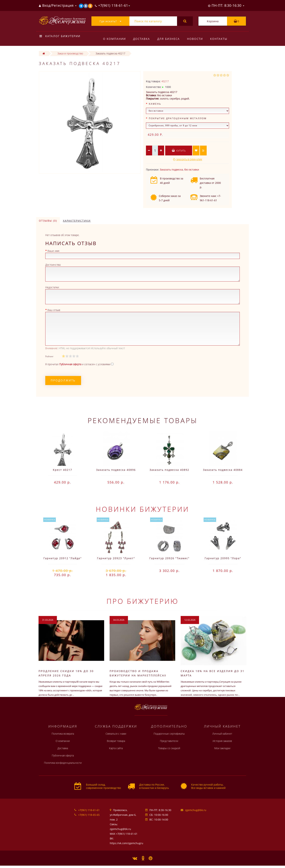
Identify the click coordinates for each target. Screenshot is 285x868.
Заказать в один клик (189, 159)
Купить (179, 151)
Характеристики (77, 221)
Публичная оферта (63, 755)
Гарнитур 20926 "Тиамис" (169, 558)
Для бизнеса (170, 39)
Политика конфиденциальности (63, 763)
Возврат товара (116, 741)
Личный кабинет (222, 734)
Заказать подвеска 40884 (223, 470)
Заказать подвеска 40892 (169, 470)
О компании (114, 39)
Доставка (142, 39)
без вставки (192, 170)
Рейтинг (49, 356)
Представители (169, 741)
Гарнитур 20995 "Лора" (223, 558)
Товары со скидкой (169, 748)
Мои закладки (222, 748)
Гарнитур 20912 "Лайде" (63, 558)
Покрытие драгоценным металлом (178, 118)
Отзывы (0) (48, 221)
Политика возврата (63, 734)
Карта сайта (116, 748)
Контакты (221, 39)
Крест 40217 (63, 470)
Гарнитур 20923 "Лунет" (116, 558)
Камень (155, 104)
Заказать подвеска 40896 (116, 470)
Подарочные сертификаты (169, 734)
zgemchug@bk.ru (196, 810)
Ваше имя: (54, 251)
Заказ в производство (70, 53)
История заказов (222, 741)
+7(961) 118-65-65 (89, 815)
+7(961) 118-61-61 (89, 810)
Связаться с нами (116, 734)
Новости (197, 39)
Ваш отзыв (54, 310)
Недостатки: (52, 287)
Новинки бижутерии (142, 509)
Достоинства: (53, 265)
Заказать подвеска (171, 170)
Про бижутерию (143, 601)
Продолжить (63, 380)
